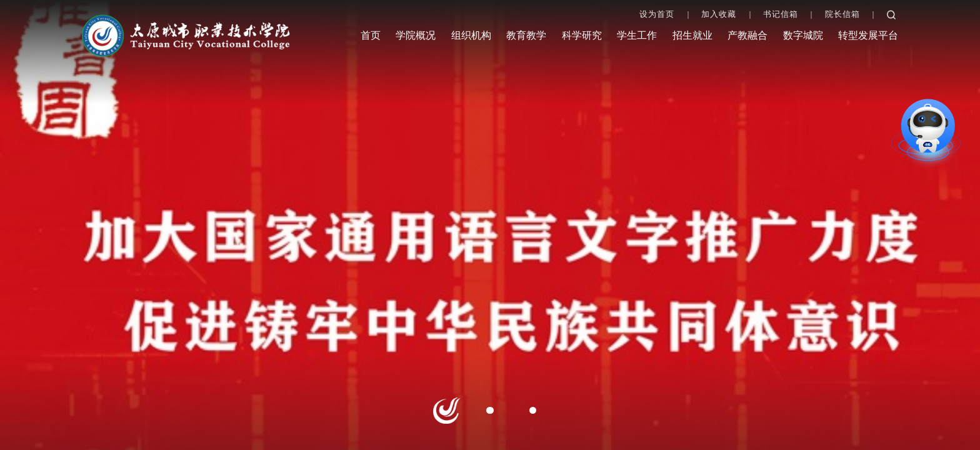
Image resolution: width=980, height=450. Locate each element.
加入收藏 (719, 14)
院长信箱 (842, 14)
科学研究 (582, 35)
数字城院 (803, 35)
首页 (371, 35)
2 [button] (490, 410)
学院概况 (416, 35)
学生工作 (637, 35)
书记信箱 (781, 14)
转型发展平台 (868, 35)
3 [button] (533, 410)
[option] (490, 225)
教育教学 (526, 35)
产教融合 (747, 35)
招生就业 (692, 35)
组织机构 (471, 35)
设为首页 (657, 14)
